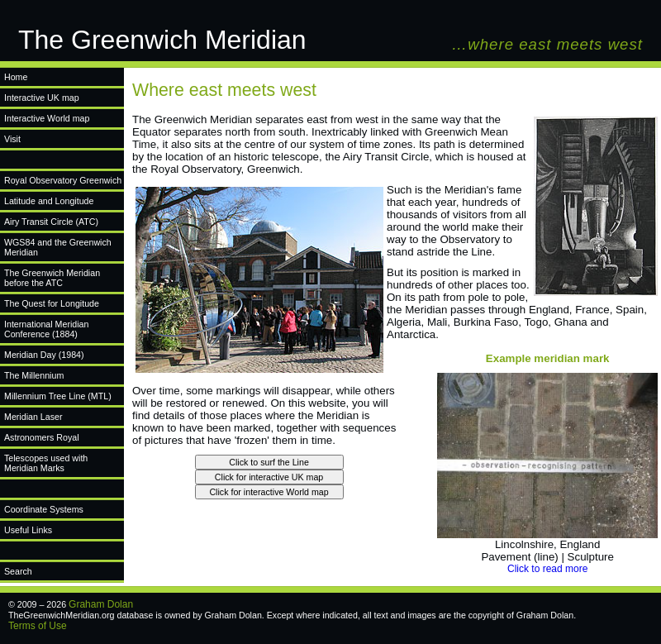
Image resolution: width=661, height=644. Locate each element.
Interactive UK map (42, 98)
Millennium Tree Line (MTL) (58, 396)
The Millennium (34, 375)
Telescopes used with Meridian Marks (46, 463)
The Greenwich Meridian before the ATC (52, 278)
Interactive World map (47, 118)
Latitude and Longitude (49, 201)
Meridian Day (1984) (44, 355)
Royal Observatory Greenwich (63, 180)
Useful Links (28, 530)
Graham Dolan (101, 604)
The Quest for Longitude (52, 303)
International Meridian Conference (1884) (46, 329)
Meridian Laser (33, 417)
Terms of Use (38, 626)
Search (18, 571)
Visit (12, 139)
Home (16, 77)
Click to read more (547, 569)
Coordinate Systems (44, 509)
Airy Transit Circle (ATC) (51, 222)
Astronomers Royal (42, 437)
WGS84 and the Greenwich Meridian (58, 247)
